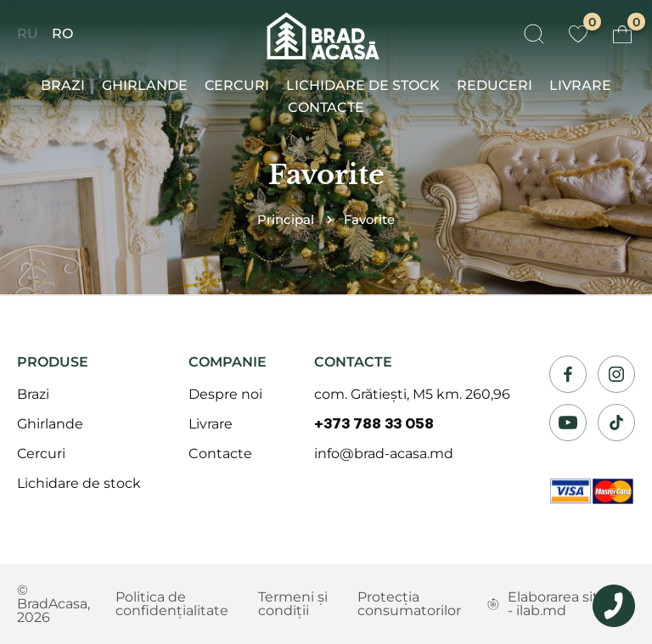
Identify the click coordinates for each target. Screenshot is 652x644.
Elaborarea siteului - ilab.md (560, 604)
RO (62, 34)
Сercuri (237, 85)
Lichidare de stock (363, 85)
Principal (286, 220)
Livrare (580, 85)
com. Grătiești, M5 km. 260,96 (412, 394)
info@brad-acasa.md (384, 454)
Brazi (63, 85)
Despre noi (225, 394)
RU (28, 34)
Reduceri (495, 85)
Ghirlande (145, 85)
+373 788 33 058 (374, 424)
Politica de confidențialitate (172, 604)
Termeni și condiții (293, 604)
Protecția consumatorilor (409, 604)
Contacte (326, 107)
